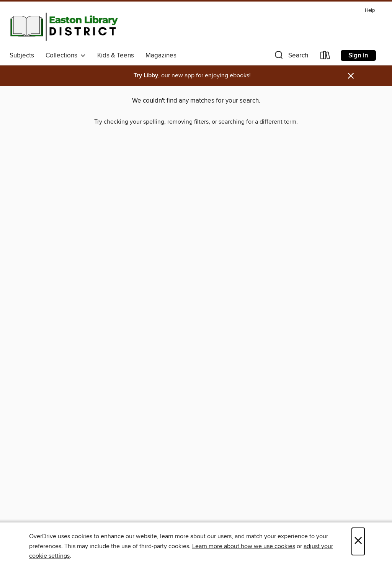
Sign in (358, 56)
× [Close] (358, 541)
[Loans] (325, 57)
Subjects (22, 56)
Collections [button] (66, 56)
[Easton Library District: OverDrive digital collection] (64, 26)
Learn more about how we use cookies (244, 546)
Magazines (161, 56)
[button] (291, 57)
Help (370, 11)
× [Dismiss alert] (351, 76)
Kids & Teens (116, 56)
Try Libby (146, 76)
